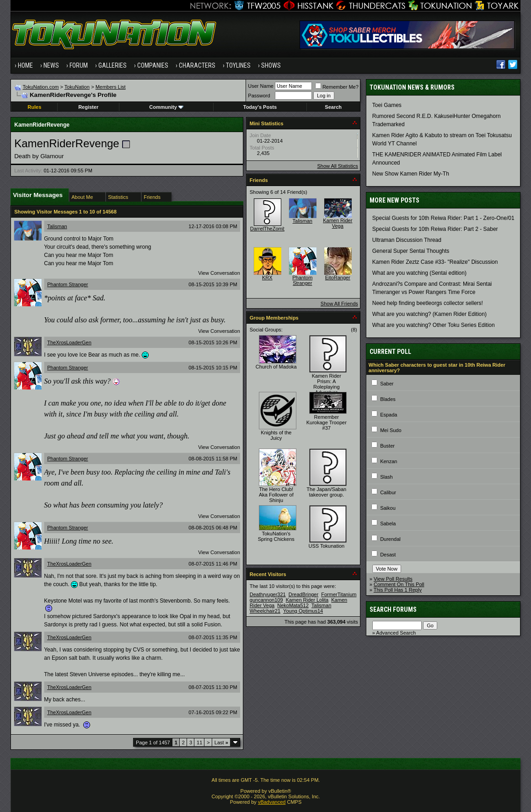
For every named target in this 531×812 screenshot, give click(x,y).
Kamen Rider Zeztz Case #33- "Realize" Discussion (435, 262)
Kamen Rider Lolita (307, 600)
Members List (111, 87)
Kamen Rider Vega (338, 223)
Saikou (388, 508)
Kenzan (389, 461)
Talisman (57, 226)
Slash (386, 477)
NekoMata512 (293, 605)
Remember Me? (337, 87)
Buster (387, 446)
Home (25, 65)
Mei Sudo (391, 430)
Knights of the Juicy (276, 435)
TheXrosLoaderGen (69, 342)
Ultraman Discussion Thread (407, 240)
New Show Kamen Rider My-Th (411, 174)
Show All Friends (339, 304)
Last (221, 743)
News (51, 65)
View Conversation (219, 273)
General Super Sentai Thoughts (411, 251)
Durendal (390, 539)
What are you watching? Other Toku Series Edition (434, 325)
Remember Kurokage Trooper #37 (327, 422)
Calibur (388, 492)
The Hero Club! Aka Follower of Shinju (276, 495)
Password (259, 96)
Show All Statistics (338, 166)
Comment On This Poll (399, 584)
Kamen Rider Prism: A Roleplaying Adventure (327, 384)
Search (333, 107)
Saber (387, 384)
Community (166, 107)
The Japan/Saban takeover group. (326, 492)
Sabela (388, 524)
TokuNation (77, 87)
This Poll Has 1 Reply (398, 590)
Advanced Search (396, 633)
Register (88, 107)
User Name (261, 86)
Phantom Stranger (67, 284)
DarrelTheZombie (270, 229)
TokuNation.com (41, 87)
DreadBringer (303, 594)
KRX (267, 278)
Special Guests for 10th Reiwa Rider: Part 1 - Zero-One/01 (443, 218)
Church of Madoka (276, 367)
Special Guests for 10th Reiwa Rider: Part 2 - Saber (435, 229)
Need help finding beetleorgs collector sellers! (428, 303)
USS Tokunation (326, 546)
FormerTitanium (339, 594)
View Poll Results (393, 579)
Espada (389, 415)
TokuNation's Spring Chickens (276, 536)
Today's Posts (260, 107)
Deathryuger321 (268, 594)
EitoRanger (338, 278)
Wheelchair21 (265, 611)
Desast (388, 555)
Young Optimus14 (303, 611)
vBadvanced (272, 802)
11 (199, 743)
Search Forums (393, 609)
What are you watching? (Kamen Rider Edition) (429, 314)
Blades (388, 399)
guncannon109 (266, 600)
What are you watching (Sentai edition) (419, 273)
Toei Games (387, 105)
